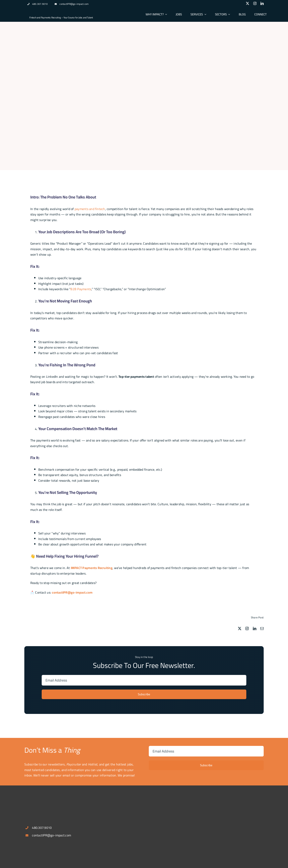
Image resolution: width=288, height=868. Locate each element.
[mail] (262, 628)
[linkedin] (262, 3)
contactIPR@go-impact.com (74, 4)
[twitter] (248, 3)
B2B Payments (81, 289)
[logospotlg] (44, 11)
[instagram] (255, 3)
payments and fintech (90, 209)
